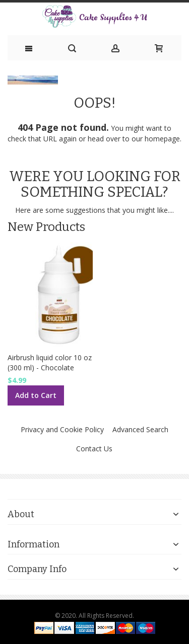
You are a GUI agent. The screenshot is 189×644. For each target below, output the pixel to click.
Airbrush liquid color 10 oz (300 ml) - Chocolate (50, 363)
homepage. (163, 139)
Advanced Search (140, 429)
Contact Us (94, 449)
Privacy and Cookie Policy (62, 429)
